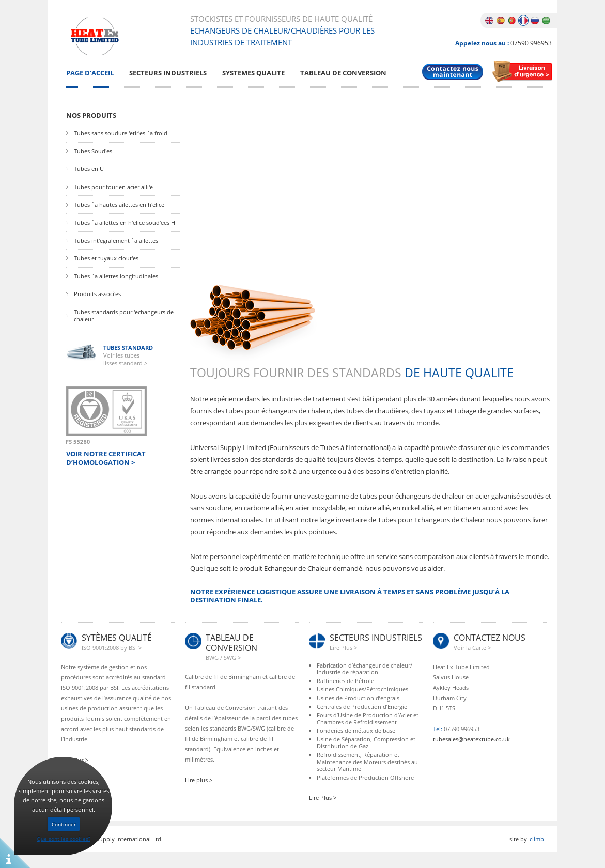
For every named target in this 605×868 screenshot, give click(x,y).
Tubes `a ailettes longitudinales (116, 276)
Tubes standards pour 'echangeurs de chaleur (124, 315)
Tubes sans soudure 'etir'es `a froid (121, 133)
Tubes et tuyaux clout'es (106, 258)
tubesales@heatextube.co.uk (471, 739)
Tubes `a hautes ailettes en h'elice (119, 205)
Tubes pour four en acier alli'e (113, 187)
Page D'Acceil (90, 73)
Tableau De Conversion (343, 73)
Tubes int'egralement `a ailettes (116, 241)
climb (537, 839)
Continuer (64, 824)
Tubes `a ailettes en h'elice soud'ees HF (126, 223)
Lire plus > (199, 780)
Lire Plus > (323, 797)
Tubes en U (89, 169)
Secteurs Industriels (168, 73)
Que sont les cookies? (64, 839)
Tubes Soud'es (93, 151)
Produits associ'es (97, 294)
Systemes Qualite (253, 73)
